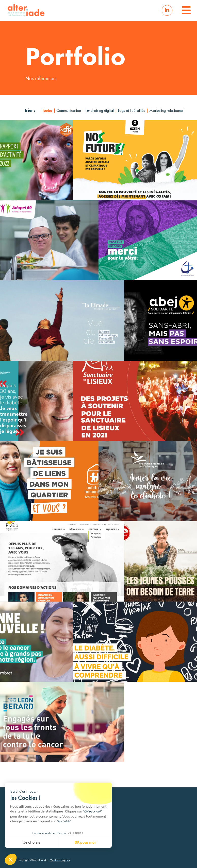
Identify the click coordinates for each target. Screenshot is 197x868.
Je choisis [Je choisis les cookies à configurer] (32, 843)
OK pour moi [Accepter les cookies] (85, 843)
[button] (186, 10)
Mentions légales (60, 860)
